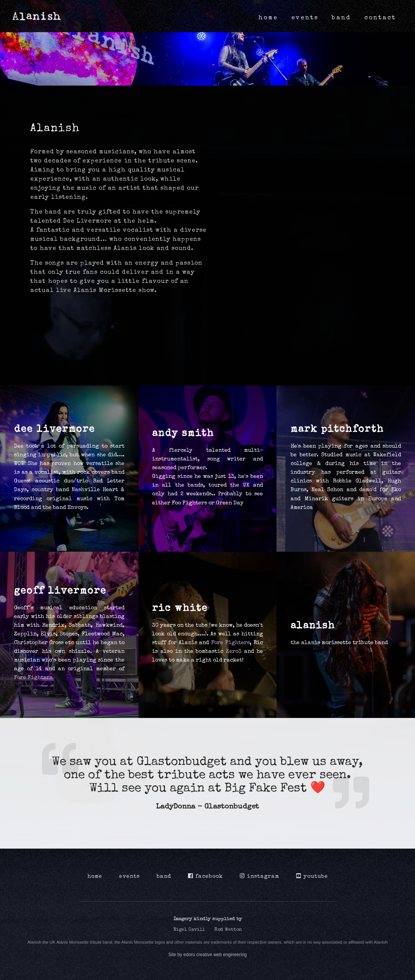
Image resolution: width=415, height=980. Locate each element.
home (268, 18)
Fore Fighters (33, 678)
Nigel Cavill (189, 930)
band (341, 18)
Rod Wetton (228, 930)
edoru (189, 955)
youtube (312, 876)
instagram (260, 876)
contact (380, 18)
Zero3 (234, 652)
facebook (205, 876)
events (305, 18)
